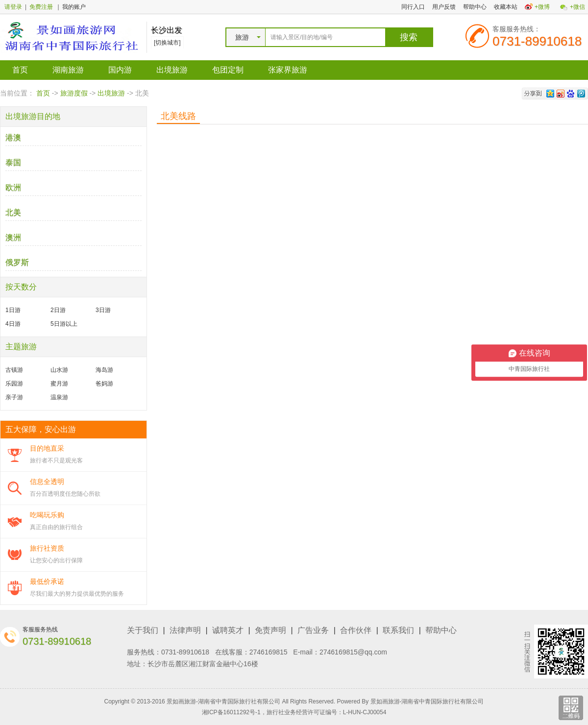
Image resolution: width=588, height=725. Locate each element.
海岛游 (104, 370)
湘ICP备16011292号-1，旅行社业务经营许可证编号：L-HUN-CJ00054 (294, 712)
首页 (20, 70)
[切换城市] (167, 43)
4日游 (13, 324)
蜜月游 (59, 384)
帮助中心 (475, 7)
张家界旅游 (288, 70)
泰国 (13, 162)
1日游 (13, 310)
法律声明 (185, 630)
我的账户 (74, 7)
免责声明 (270, 630)
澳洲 (13, 237)
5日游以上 (64, 324)
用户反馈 (444, 7)
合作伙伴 (356, 630)
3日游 (103, 310)
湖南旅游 (68, 70)
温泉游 (59, 397)
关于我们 (143, 630)
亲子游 (14, 397)
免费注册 (41, 7)
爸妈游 (104, 384)
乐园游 (14, 384)
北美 (13, 212)
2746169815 (269, 652)
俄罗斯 (17, 262)
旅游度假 (74, 93)
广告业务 (313, 630)
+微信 (577, 7)
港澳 (13, 137)
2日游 (58, 310)
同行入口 (413, 7)
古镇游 (14, 370)
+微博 (542, 7)
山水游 (59, 370)
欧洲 (13, 187)
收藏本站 (506, 7)
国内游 (120, 70)
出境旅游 (172, 70)
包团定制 (228, 70)
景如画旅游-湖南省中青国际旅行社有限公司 (427, 701)
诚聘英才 (228, 630)
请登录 (13, 7)
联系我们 (398, 630)
